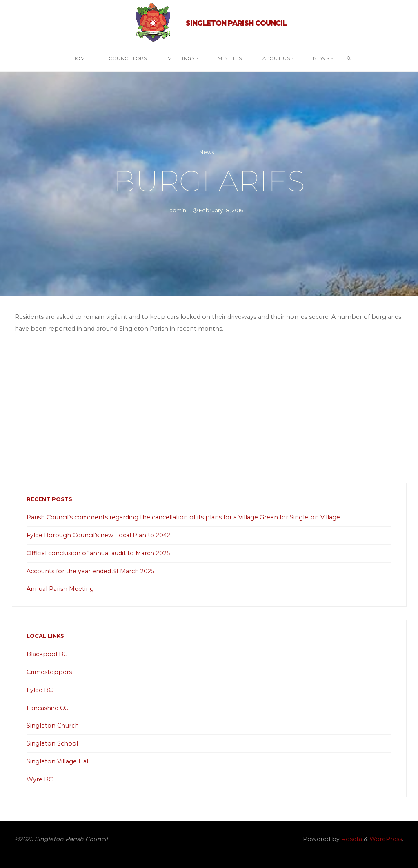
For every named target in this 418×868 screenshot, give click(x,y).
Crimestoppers (49, 672)
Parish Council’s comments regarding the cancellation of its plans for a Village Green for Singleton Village (183, 517)
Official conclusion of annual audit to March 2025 (98, 553)
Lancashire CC (47, 708)
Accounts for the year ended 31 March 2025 (90, 571)
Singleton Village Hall (58, 761)
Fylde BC (40, 690)
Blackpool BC (47, 654)
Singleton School (52, 743)
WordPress (386, 839)
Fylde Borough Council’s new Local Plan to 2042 (98, 535)
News (207, 152)
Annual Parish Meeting (60, 589)
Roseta (351, 839)
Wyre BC (40, 779)
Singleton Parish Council (236, 23)
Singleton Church (53, 726)
